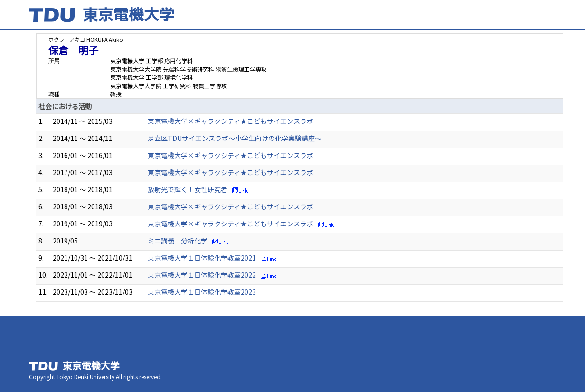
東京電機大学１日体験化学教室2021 (202, 258)
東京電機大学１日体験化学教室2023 (202, 292)
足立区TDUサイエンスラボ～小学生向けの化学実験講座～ (235, 138)
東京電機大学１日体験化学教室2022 (202, 275)
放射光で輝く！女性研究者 (188, 189)
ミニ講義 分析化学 (178, 241)
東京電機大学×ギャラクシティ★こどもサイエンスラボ (231, 121)
